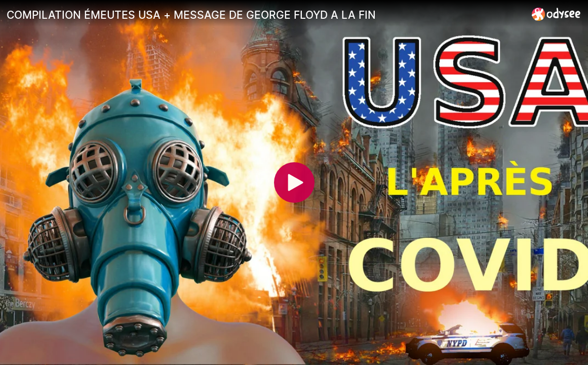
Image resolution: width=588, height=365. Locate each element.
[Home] (556, 14)
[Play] (294, 182)
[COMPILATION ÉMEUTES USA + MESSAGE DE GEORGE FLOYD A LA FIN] (265, 15)
